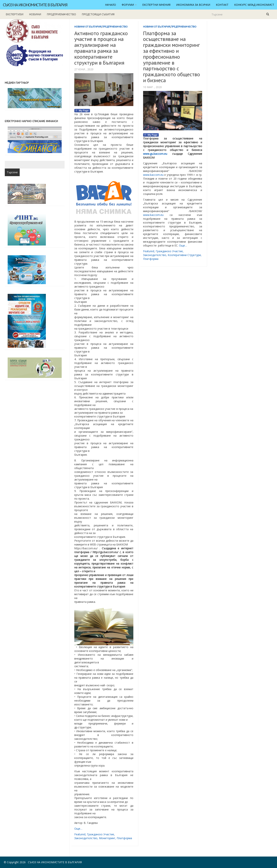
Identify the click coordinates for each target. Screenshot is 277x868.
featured (80, 834)
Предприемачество (61, 14)
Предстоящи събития (98, 14)
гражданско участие (100, 834)
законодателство (86, 838)
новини (35, 14)
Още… (78, 829)
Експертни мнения (156, 5)
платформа (124, 838)
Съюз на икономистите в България (35, 5)
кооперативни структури (184, 255)
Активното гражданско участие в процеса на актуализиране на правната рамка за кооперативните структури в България (101, 48)
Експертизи (15, 14)
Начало (111, 5)
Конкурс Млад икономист (254, 5)
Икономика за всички (193, 5)
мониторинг (107, 838)
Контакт (222, 5)
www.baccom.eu (153, 175)
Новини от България (88, 27)
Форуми (129, 5)
